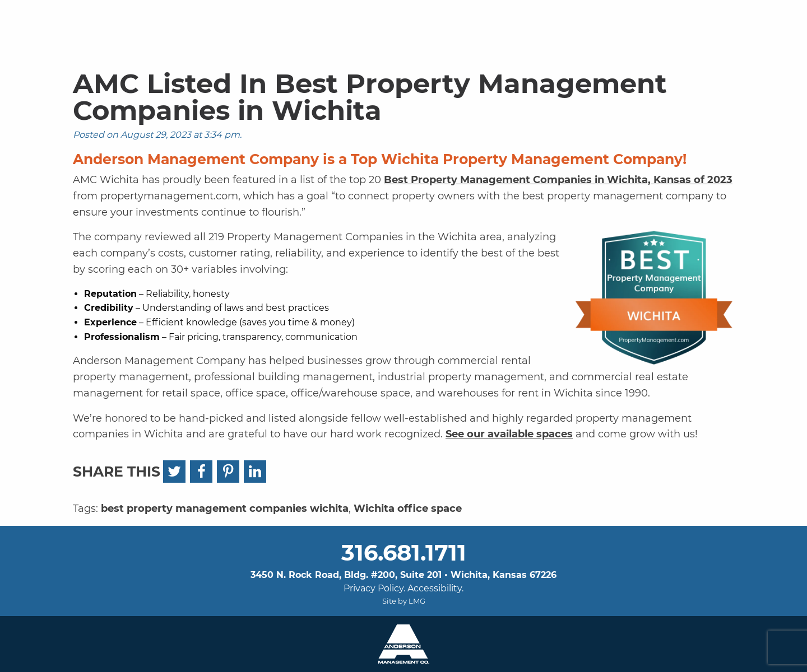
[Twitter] (174, 472)
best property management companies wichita (225, 508)
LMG (417, 601)
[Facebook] (201, 472)
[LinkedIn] (255, 472)
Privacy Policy (374, 588)
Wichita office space (408, 508)
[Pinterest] (228, 472)
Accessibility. (435, 588)
